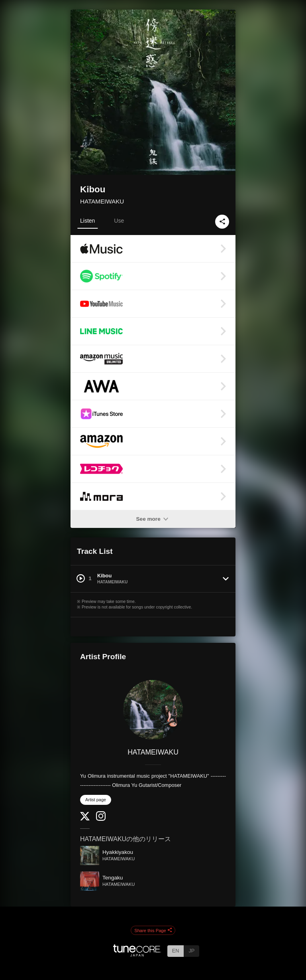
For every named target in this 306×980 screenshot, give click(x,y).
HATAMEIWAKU (102, 201)
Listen (87, 221)
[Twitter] (85, 819)
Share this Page (153, 931)
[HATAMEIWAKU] (153, 710)
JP (191, 951)
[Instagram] (101, 819)
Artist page (96, 800)
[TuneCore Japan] (137, 954)
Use (119, 221)
